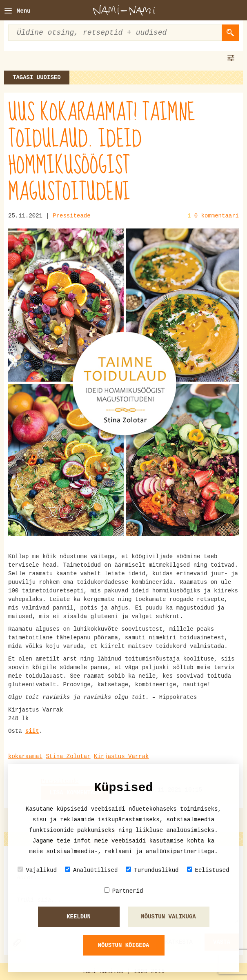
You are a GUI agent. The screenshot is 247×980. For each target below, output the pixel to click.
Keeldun (79, 917)
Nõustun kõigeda (123, 945)
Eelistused (208, 870)
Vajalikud (37, 870)
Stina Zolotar (68, 756)
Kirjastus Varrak (121, 756)
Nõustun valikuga (168, 917)
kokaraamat (25, 756)
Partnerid (124, 891)
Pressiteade (71, 216)
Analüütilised (91, 870)
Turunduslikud (152, 870)
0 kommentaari (217, 216)
